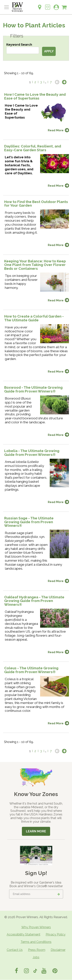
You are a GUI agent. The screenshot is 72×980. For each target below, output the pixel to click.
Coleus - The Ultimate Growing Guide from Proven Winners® (31, 670)
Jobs (36, 957)
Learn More (36, 831)
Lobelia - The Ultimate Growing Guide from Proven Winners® (32, 453)
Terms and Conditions (36, 942)
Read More (56, 130)
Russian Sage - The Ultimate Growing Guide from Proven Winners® (29, 522)
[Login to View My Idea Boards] (48, 5)
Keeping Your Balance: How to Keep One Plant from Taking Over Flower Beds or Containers (35, 265)
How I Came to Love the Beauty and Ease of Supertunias (35, 96)
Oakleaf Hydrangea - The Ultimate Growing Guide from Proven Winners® (34, 601)
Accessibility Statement (24, 934)
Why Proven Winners (36, 927)
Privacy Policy (56, 934)
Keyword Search (19, 45)
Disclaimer (58, 950)
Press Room (37, 950)
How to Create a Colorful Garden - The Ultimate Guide (34, 318)
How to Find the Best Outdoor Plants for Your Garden (36, 204)
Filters (17, 36)
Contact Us (15, 950)
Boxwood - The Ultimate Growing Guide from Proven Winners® (33, 389)
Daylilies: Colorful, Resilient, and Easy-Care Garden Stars (33, 148)
